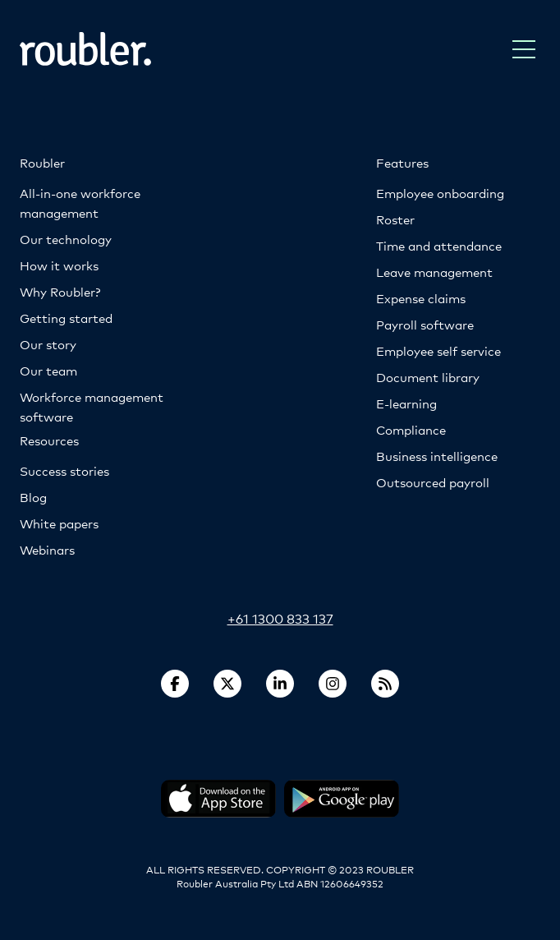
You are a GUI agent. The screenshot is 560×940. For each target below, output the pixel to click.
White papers (59, 523)
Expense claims (421, 298)
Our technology (66, 239)
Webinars (47, 549)
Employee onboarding (440, 193)
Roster (395, 219)
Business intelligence (437, 456)
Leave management (434, 272)
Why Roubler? (60, 291)
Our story (48, 344)
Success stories (64, 470)
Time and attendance (439, 245)
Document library (428, 377)
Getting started (66, 318)
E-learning (406, 403)
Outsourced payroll (433, 482)
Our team (48, 370)
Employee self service (438, 350)
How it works (59, 265)
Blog (33, 497)
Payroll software (425, 324)
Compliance (411, 429)
